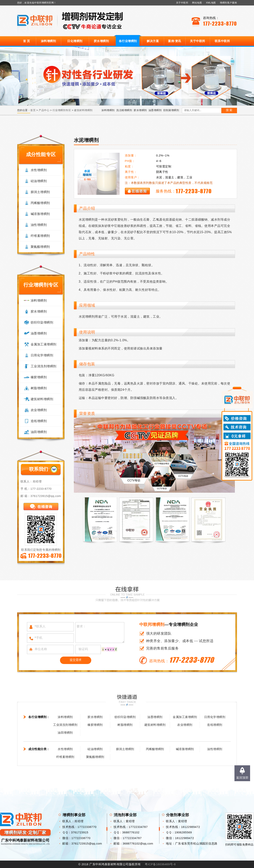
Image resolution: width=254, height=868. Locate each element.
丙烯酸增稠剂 (40, 203)
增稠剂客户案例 (228, 3)
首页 (33, 110)
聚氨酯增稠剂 (40, 247)
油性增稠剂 (39, 225)
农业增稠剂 (39, 410)
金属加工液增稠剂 (44, 344)
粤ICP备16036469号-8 (160, 864)
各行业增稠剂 (128, 41)
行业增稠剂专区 (62, 110)
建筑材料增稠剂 (83, 110)
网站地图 (197, 3)
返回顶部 (242, 778)
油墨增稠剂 (155, 110)
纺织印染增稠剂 (42, 322)
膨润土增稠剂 (40, 192)
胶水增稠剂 (101, 41)
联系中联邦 (222, 41)
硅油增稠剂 (39, 181)
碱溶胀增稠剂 (40, 214)
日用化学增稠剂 (42, 355)
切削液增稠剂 (171, 110)
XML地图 (211, 3)
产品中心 (44, 110)
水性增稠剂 (39, 170)
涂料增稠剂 (48, 41)
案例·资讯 (175, 41)
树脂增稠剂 (39, 388)
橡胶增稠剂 (39, 377)
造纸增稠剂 (39, 421)
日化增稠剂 (75, 41)
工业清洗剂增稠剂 (44, 366)
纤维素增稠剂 (40, 236)
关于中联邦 (182, 3)
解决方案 (153, 41)
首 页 (27, 41)
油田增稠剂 (39, 432)
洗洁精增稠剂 (124, 110)
